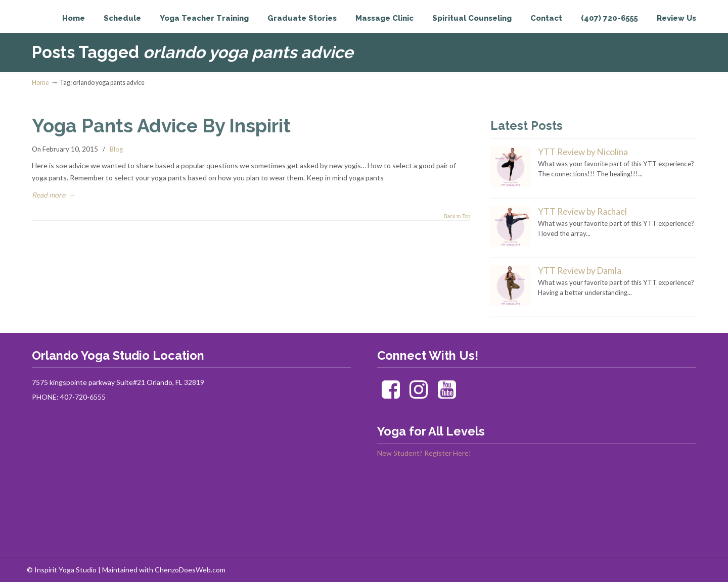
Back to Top (457, 217)
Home (40, 83)
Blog (116, 149)
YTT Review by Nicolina (583, 152)
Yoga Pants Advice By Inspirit (161, 126)
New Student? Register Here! (424, 453)
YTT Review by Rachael (582, 211)
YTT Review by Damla (580, 271)
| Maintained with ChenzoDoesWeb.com (162, 570)
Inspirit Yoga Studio (74, 28)
